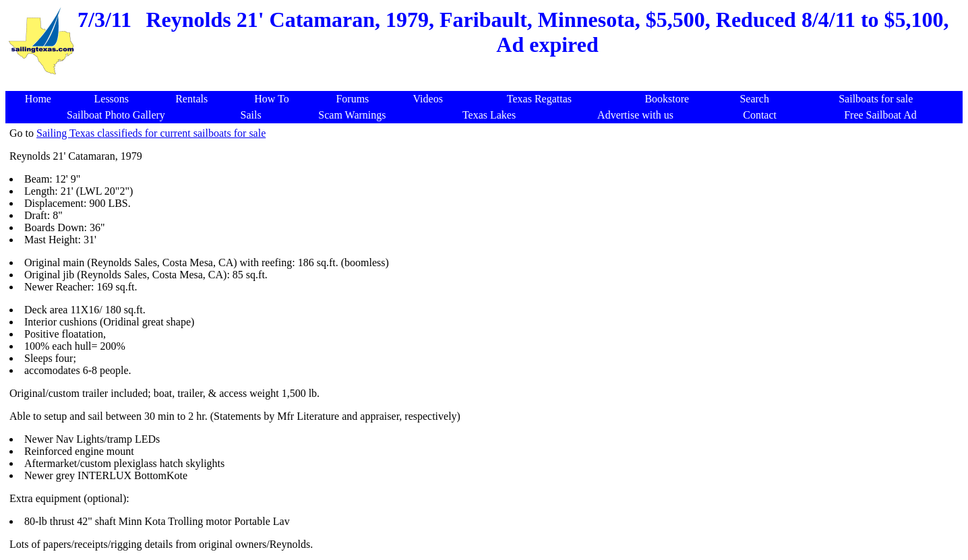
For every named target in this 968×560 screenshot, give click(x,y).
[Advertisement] (487, 84)
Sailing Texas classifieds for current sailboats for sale (151, 133)
